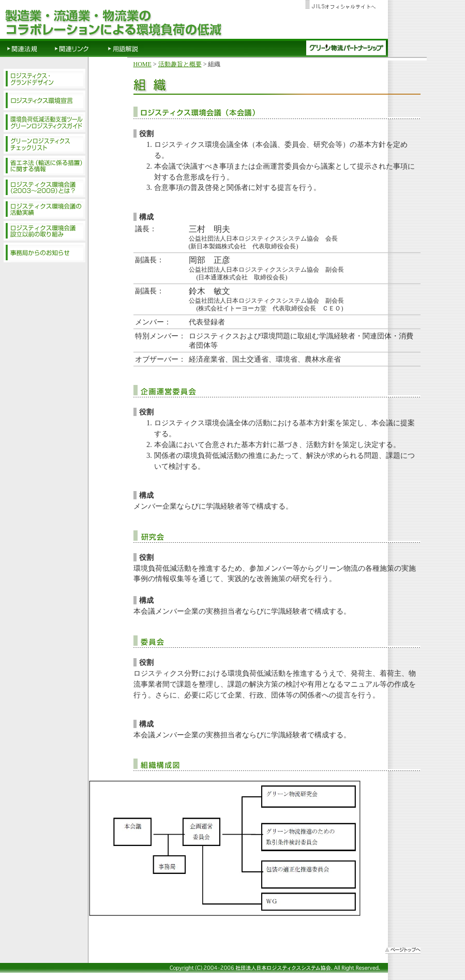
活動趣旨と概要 (180, 64)
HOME (142, 64)
